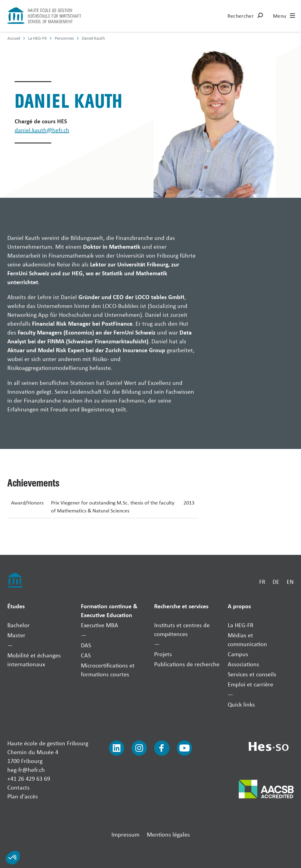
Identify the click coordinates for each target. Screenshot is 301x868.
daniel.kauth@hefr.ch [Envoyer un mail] (42, 130)
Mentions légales (168, 834)
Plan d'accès (23, 796)
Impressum (125, 834)
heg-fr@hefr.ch (26, 770)
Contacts (18, 787)
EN (290, 582)
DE (276, 582)
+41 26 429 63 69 (29, 778)
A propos (239, 606)
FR (262, 582)
